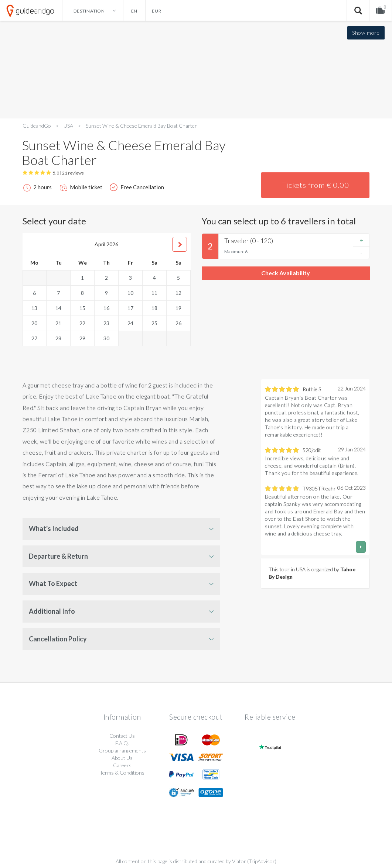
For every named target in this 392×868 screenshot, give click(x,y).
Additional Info (52, 611)
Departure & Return (58, 556)
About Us (122, 758)
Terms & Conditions (122, 773)
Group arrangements (122, 750)
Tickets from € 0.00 (315, 185)
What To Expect (53, 583)
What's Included (54, 528)
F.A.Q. (122, 743)
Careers (122, 765)
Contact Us (122, 736)
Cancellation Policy (58, 639)
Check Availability (286, 273)
